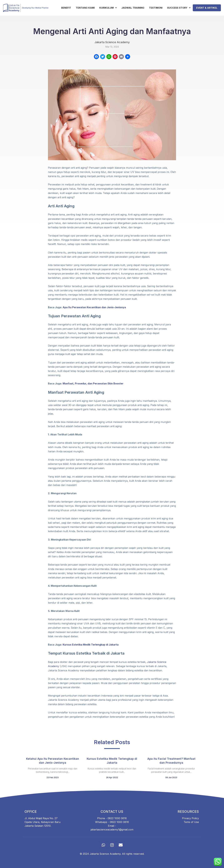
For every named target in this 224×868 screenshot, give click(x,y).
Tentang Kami (85, 8)
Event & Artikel (207, 8)
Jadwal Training (133, 8)
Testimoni (156, 8)
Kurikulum (108, 8)
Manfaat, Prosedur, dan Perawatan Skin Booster (93, 383)
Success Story (179, 8)
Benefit (66, 8)
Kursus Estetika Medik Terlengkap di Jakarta (91, 645)
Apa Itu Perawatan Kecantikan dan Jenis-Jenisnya (94, 307)
